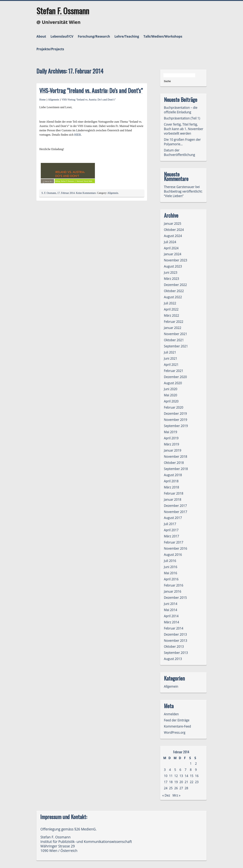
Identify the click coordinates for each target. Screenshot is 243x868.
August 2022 (173, 297)
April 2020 (171, 401)
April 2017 (171, 530)
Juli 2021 (170, 352)
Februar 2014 (174, 628)
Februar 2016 (174, 585)
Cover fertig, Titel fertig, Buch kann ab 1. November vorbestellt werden (184, 129)
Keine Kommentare (86, 193)
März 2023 (172, 279)
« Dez (166, 795)
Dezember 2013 (175, 634)
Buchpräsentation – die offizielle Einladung (181, 110)
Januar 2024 (173, 254)
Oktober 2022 (174, 291)
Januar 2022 (173, 328)
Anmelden (171, 714)
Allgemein (54, 100)
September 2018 (176, 469)
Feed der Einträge (177, 720)
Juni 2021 (171, 358)
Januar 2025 (173, 224)
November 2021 (176, 334)
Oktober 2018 (174, 463)
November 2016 (176, 548)
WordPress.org (175, 732)
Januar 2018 (173, 499)
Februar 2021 (174, 371)
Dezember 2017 (175, 506)
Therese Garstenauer (179, 187)
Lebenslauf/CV (62, 36)
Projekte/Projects (50, 49)
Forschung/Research (94, 36)
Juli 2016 (170, 561)
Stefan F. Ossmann (63, 11)
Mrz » (176, 795)
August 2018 (173, 475)
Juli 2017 (170, 524)
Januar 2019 (173, 450)
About (41, 36)
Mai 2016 (171, 573)
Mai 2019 (171, 432)
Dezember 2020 (175, 377)
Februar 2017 (174, 542)
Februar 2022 (174, 322)
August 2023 (173, 266)
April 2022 (171, 309)
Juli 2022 (170, 303)
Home (42, 100)
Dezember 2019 (175, 414)
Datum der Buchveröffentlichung (180, 152)
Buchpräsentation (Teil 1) (182, 118)
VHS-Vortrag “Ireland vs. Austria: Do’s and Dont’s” (91, 90)
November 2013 (176, 641)
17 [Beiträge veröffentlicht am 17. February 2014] (166, 782)
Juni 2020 (171, 389)
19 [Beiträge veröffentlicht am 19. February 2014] (176, 782)
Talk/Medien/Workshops (163, 36)
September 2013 (176, 653)
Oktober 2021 (174, 340)
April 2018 (171, 481)
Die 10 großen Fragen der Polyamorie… (182, 142)
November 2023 (176, 260)
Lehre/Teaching (127, 36)
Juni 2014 (171, 604)
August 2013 (173, 659)
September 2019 (176, 426)
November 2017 (176, 512)
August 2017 (173, 518)
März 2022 (172, 315)
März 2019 (172, 444)
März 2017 (172, 536)
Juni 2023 (171, 272)
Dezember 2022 (175, 285)
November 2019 (176, 420)
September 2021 (176, 346)
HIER (77, 135)
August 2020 (173, 383)
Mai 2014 (171, 610)
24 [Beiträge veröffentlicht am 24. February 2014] (166, 788)
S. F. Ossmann (49, 193)
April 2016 (171, 579)
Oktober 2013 (174, 646)
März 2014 (172, 622)
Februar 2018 (174, 493)
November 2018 (176, 456)
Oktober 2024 (174, 230)
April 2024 (171, 248)
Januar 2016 (173, 591)
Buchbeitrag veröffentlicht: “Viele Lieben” (183, 194)
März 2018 (172, 487)
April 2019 (171, 438)
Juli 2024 (170, 242)
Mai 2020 (171, 395)
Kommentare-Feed (178, 726)
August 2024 (173, 236)
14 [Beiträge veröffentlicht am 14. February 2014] (187, 776)
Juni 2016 (171, 567)
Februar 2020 (174, 407)
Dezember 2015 (175, 598)
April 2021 (171, 365)
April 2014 (171, 616)
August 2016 (173, 555)
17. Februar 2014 (66, 193)
